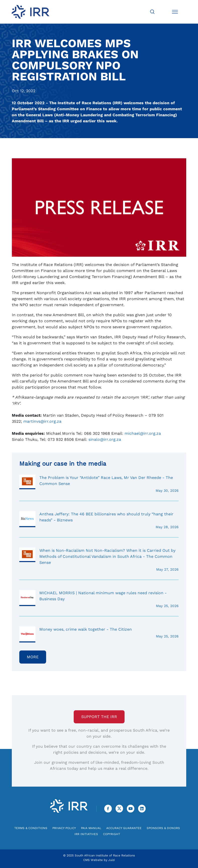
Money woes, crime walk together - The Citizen (99, 633)
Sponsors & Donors (163, 828)
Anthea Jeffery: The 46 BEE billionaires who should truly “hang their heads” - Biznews (99, 520)
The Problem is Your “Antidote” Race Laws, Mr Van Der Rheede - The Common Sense (99, 484)
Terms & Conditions (31, 828)
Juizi (112, 860)
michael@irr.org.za (143, 433)
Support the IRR (99, 717)
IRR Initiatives (86, 834)
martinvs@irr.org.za (42, 421)
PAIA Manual (91, 828)
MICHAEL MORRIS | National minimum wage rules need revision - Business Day (99, 599)
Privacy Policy (64, 828)
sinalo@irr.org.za (105, 439)
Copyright (112, 834)
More (33, 657)
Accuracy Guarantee (124, 828)
